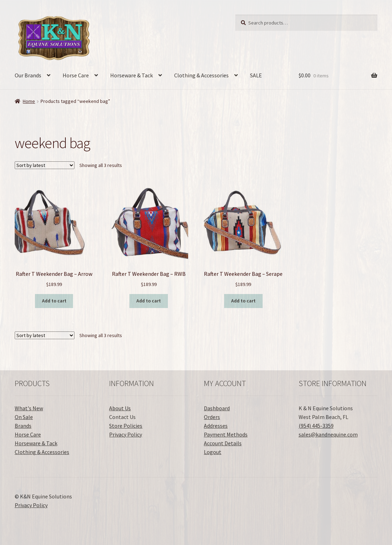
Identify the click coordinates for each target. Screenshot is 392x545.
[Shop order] (45, 165)
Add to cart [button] (54, 301)
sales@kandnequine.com (328, 434)
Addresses (216, 426)
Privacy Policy (126, 434)
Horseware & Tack (131, 75)
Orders (212, 417)
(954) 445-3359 (316, 426)
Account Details (223, 443)
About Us (120, 408)
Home (29, 101)
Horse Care (76, 75)
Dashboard (217, 408)
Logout (213, 452)
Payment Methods (226, 434)
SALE (256, 75)
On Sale (24, 417)
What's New (29, 408)
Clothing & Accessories (201, 75)
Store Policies (126, 426)
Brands (23, 426)
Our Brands (28, 75)
